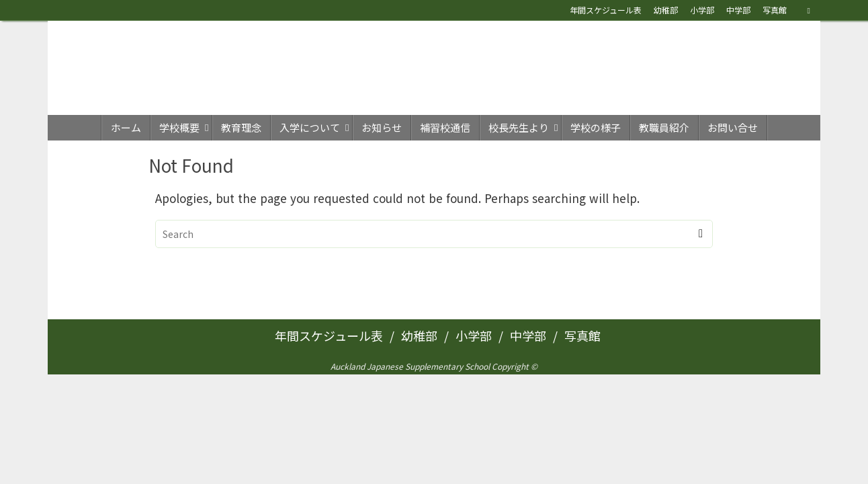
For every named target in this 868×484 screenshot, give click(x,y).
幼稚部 (666, 10)
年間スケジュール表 (606, 10)
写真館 (775, 10)
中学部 (738, 10)
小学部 (702, 10)
